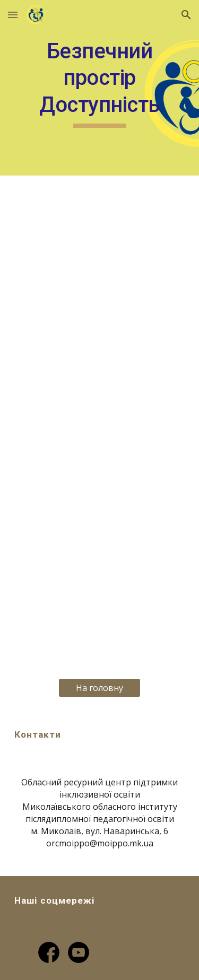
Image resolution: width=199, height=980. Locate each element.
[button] (13, 15)
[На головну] (99, 688)
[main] (100, 88)
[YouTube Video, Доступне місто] (100, 358)
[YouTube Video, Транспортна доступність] (100, 481)
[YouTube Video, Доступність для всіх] (100, 604)
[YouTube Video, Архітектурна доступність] (100, 237)
